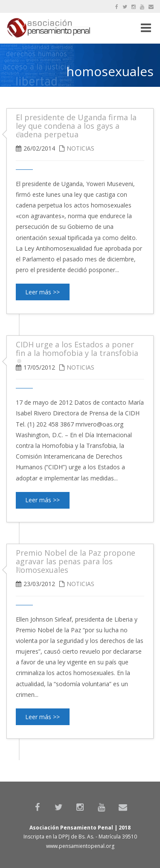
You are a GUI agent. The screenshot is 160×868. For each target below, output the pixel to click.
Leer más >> (42, 292)
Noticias (80, 148)
